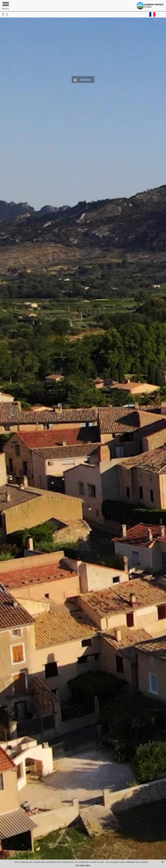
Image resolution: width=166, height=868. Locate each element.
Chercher (82, 80)
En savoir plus (83, 865)
